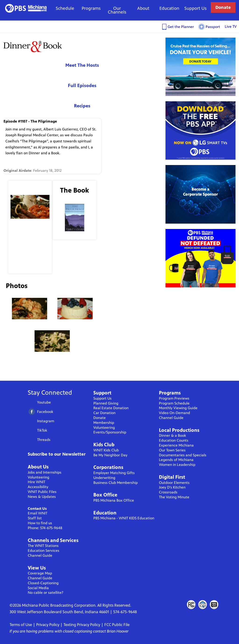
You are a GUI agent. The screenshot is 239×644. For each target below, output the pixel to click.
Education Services (44, 551)
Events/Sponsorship (110, 432)
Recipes (82, 106)
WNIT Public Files (42, 492)
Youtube (44, 402)
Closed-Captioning (43, 583)
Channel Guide (40, 555)
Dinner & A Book (33, 46)
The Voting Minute (174, 497)
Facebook (45, 412)
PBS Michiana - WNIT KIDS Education (124, 518)
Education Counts (174, 440)
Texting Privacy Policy (82, 625)
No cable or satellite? (46, 593)
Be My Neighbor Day (110, 455)
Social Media (38, 588)
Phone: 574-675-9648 (45, 528)
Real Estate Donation (111, 408)
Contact (203, 605)
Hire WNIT (37, 482)
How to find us (40, 523)
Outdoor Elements (174, 483)
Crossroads (168, 492)
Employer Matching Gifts (114, 473)
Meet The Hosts (82, 65)
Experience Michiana (176, 445)
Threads (44, 440)
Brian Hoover (118, 631)
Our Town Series (172, 450)
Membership (104, 423)
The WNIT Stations (43, 546)
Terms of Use (21, 625)
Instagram (46, 421)
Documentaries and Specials (183, 455)
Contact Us (37, 509)
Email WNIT (38, 513)
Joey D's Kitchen (172, 487)
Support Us (195, 8)
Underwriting (104, 478)
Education (169, 8)
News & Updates (42, 497)
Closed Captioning (214, 605)
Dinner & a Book (172, 435)
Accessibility (38, 487)
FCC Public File (117, 625)
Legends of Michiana (176, 460)
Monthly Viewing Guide (178, 408)
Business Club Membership (116, 483)
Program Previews (174, 398)
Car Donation (104, 413)
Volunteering (39, 477)
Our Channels (117, 10)
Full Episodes (82, 86)
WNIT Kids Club (106, 450)
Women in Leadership (177, 465)
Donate (223, 7)
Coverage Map (40, 573)
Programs (91, 8)
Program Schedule (174, 403)
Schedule (65, 8)
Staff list (35, 518)
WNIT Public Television (26, 8)
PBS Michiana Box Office (114, 500)
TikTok (42, 430)
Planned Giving (106, 403)
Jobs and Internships (45, 472)
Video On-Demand (174, 413)
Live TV (231, 26)
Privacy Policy (48, 625)
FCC (191, 605)
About (143, 8)
